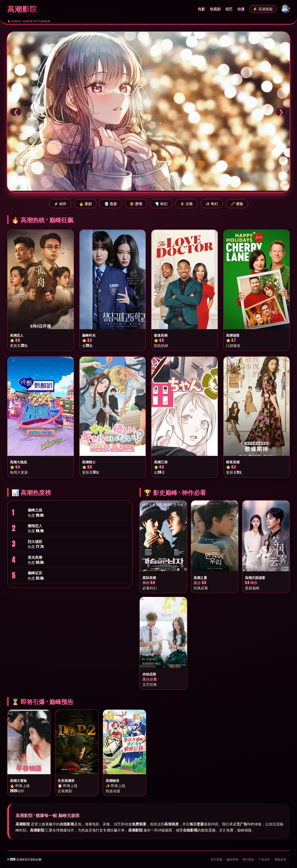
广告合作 (264, 859)
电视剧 (215, 9)
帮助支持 (280, 859)
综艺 (229, 9)
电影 (201, 9)
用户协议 (248, 859)
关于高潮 (216, 859)
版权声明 (232, 859)
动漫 (241, 9)
